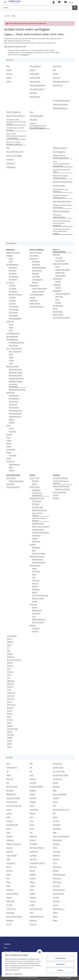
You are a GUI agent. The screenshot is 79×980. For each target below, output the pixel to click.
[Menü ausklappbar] (5, 1)
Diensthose (13, 271)
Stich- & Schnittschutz (14, 349)
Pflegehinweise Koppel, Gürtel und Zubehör (61, 177)
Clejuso (55, 802)
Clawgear (10, 256)
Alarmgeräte (11, 484)
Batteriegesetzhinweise (61, 82)
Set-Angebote (12, 636)
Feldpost (33, 70)
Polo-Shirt (12, 432)
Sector (32, 890)
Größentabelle (34, 74)
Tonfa (57, 300)
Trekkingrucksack (38, 524)
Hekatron (9, 836)
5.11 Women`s (13, 292)
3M (7, 771)
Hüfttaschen (36, 536)
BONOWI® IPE (11, 794)
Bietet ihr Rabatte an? (14, 112)
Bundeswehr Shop (12, 366)
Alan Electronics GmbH (61, 775)
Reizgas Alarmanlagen (16, 481)
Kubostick (10, 852)
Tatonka (10, 732)
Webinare (56, 498)
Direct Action (34, 810)
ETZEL (8, 817)
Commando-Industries (14, 806)
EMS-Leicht (59, 297)
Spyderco (10, 726)
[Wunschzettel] (59, 2)
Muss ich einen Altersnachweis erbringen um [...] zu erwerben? (16, 136)
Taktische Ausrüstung (37, 557)
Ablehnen (60, 970)
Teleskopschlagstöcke (63, 294)
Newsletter (33, 93)
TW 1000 (9, 905)
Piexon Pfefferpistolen (39, 289)
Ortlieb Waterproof (59, 875)
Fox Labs (56, 821)
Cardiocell (33, 798)
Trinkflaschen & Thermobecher (37, 494)
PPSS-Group (57, 882)
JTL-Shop (68, 977)
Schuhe (9, 453)
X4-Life (9, 924)
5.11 (8, 648)
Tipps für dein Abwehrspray (62, 201)
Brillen (11, 467)
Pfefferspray (11, 163)
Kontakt (25, 55)
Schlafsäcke (36, 548)
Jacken (11, 328)
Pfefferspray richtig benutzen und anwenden (63, 206)
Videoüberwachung (13, 487)
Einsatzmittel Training (60, 478)
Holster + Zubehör (38, 292)
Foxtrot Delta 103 (12, 825)
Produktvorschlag (59, 186)
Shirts (11, 262)
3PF (31, 768)
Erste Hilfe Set (60, 261)
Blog (8, 66)
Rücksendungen (35, 82)
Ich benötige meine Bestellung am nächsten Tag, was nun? (16, 122)
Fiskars (55, 817)
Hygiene (35, 607)
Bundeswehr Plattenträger (13, 386)
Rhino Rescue (57, 764)
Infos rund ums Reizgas (14, 156)
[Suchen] (37, 8)
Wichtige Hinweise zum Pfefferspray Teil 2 (61, 197)
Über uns (9, 74)
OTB (8, 878)
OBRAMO (10, 642)
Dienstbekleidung (12, 265)
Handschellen (57, 279)
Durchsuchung (14, 408)
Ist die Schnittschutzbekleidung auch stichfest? (61, 164)
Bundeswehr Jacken (16, 372)
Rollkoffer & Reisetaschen (41, 533)
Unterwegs (33, 604)
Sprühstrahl (36, 265)
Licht (34, 616)
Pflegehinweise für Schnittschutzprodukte (61, 157)
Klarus (34, 574)
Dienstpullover (14, 277)
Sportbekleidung (12, 340)
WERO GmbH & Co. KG (37, 917)
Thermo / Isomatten (39, 554)
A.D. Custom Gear (59, 771)
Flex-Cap (9, 821)
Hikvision (33, 840)
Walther (35, 592)
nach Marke (13, 456)
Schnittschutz (14, 402)
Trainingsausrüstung (37, 307)
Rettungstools (37, 610)
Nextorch (35, 583)
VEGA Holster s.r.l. (59, 909)
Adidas (9, 775)
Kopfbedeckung (14, 464)
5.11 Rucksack (37, 501)
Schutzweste (34, 256)
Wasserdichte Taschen (39, 510)
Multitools (35, 481)
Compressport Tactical (37, 863)
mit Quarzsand (14, 396)
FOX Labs (10, 672)
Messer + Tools (35, 478)
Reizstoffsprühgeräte (39, 268)
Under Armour (14, 346)
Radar (8, 886)
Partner (9, 78)
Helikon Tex (10, 322)
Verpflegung (36, 490)
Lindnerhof (57, 855)
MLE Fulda (33, 867)
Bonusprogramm (35, 66)
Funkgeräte (57, 285)
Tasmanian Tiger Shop (60, 104)
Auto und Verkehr (38, 622)
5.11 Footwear (13, 313)
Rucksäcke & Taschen (37, 498)
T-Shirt (11, 429)
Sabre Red (56, 886)
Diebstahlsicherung (39, 619)
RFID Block (36, 504)
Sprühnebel (36, 262)
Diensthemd (13, 280)
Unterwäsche (11, 450)
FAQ (8, 148)
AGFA (31, 775)
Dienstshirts (13, 268)
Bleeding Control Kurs (63, 489)
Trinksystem (36, 542)
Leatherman (11, 693)
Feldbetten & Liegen (16, 381)
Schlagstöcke (57, 291)
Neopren (12, 420)
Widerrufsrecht (58, 85)
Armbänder (36, 628)
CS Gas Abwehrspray (37, 295)
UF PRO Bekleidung (13, 334)
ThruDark (56, 898)
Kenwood (10, 687)
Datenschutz (18, 974)
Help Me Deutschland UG (61, 836)
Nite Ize (10, 711)
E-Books (56, 495)
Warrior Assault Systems (14, 917)
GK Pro (9, 675)
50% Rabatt (33, 120)
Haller (55, 833)
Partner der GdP (35, 78)
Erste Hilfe (56, 255)
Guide (8, 833)
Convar (32, 806)
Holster (55, 309)
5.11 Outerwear (14, 307)
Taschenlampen (35, 565)
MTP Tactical (11, 705)
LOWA (8, 859)
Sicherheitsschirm (59, 890)
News (31, 112)
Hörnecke (10, 684)
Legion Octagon (12, 855)
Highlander (11, 681)
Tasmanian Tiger (38, 507)
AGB (54, 70)
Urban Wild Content (36, 909)
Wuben (34, 568)
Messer (34, 484)
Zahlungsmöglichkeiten (37, 85)
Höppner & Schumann (14, 844)
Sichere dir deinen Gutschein (62, 182)
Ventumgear (10, 913)
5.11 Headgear (13, 316)
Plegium (32, 882)
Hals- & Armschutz (15, 352)
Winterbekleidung (12, 337)
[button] (54, 2)
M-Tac (55, 863)
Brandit (32, 794)
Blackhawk (11, 657)
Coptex (9, 810)
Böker (55, 791)
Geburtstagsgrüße (59, 152)
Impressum (9, 974)
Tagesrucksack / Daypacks (38, 514)
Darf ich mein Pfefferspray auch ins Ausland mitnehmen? (62, 223)
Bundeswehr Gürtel (39, 563)
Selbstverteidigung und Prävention (61, 482)
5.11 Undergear (14, 310)
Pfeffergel (35, 274)
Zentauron (33, 924)
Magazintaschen (38, 560)
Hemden (9, 435)
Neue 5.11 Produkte (15, 295)
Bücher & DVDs (58, 315)
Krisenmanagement (59, 492)
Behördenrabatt (35, 97)
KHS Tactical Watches (37, 848)
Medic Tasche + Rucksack (41, 527)
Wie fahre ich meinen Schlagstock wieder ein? (14, 143)
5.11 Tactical (10, 283)
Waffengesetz (11, 167)
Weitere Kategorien (15, 319)
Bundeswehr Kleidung (16, 378)
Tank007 (32, 894)
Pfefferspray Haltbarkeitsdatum (59, 216)
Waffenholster (60, 273)
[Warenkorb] (69, 2)
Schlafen (33, 545)
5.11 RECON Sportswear (17, 343)
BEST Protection (12, 787)
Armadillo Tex (57, 779)
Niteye (9, 717)
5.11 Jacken (13, 289)
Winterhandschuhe (15, 414)
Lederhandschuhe (15, 417)
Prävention (10, 160)
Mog (31, 764)
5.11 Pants (12, 304)
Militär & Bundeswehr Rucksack (39, 519)
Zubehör (12, 423)
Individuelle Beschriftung (61, 318)
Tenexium (33, 898)
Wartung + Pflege (38, 598)
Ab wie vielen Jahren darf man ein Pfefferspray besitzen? (61, 231)
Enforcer (10, 666)
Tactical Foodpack (12, 894)
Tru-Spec (33, 901)
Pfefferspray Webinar (60, 148)
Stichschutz (13, 405)
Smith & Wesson (12, 768)
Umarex (10, 741)
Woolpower (10, 920)
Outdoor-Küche (35, 487)
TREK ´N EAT (10, 901)
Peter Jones (57, 878)
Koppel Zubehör (61, 276)
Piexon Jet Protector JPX (15, 152)
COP (54, 806)
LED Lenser (36, 580)
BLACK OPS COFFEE (36, 787)
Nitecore (35, 586)
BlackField (56, 787)
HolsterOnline (57, 840)
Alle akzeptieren (60, 958)
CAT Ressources (12, 802)
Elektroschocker (35, 304)
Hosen (11, 259)
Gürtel (57, 267)
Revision (32, 886)
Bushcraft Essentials (14, 660)
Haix (9, 678)
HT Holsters (34, 844)
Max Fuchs (11, 699)
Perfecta (10, 720)
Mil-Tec (9, 702)
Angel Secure (11, 863)
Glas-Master (57, 829)
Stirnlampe (36, 589)
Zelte (34, 551)
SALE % (9, 82)
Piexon (9, 723)
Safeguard (10, 890)
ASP (8, 651)
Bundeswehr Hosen (15, 369)
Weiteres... (33, 625)
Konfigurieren (60, 964)
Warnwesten (36, 613)
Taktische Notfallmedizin (61, 486)
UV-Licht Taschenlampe (40, 595)
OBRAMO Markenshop (60, 108)
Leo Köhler (33, 855)
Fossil (32, 821)
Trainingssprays (37, 280)
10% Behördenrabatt (36, 116)
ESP (54, 813)
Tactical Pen (34, 301)
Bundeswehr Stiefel (15, 375)
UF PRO (32, 905)
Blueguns (33, 791)
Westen (9, 444)
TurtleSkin (56, 901)
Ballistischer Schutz (13, 253)
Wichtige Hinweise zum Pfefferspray (61, 191)
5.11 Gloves (12, 301)
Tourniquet (59, 258)
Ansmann (33, 779)
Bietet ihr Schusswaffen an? (16, 116)
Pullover (12, 360)
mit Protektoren (14, 399)
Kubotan (32, 298)
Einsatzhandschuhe (15, 411)
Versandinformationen (37, 89)
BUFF (8, 764)
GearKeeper (57, 825)
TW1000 (10, 738)
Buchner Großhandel (60, 794)
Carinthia (56, 798)
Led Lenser (11, 696)
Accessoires (10, 461)
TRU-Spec (10, 735)
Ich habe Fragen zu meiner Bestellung (15, 129)
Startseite (29, 53)
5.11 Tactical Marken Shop (61, 101)
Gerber (9, 829)
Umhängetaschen (38, 530)
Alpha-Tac (10, 779)
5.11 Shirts (12, 298)
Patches (12, 470)
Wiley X (9, 747)
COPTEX (10, 663)
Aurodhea (33, 783)
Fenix (34, 577)
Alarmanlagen (11, 478)
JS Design (56, 844)
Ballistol (10, 654)
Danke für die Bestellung (61, 211)
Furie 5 (32, 825)
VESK (31, 913)
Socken (9, 459)
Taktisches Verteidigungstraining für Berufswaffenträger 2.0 (38, 126)
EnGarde (33, 813)
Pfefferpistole (34, 286)
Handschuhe (11, 393)
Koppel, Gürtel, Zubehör (61, 264)
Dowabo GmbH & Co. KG (61, 810)
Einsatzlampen (58, 312)
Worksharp (33, 920)
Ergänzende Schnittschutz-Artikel (62, 171)
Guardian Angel (58, 768)
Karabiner (35, 631)
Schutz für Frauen (36, 253)
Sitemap (56, 74)
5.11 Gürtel (12, 286)
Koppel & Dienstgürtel (63, 270)
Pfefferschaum (37, 271)
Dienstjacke (13, 274)
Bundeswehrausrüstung (17, 390)
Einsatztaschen (58, 306)
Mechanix (56, 859)
